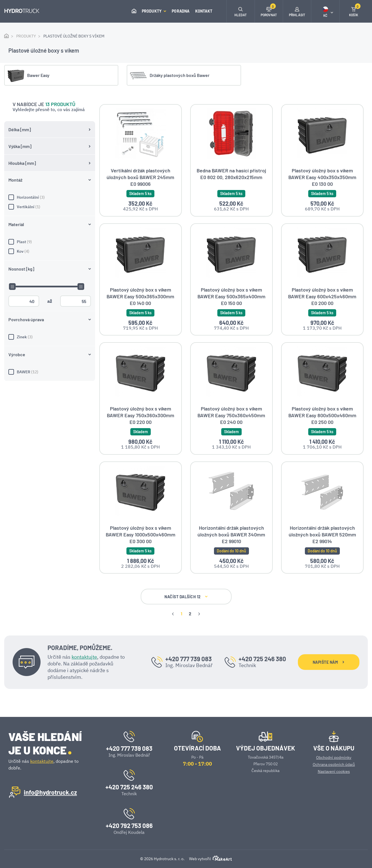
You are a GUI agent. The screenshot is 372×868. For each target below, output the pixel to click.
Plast (50, 213)
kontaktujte (84, 656)
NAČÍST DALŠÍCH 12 (186, 596)
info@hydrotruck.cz (50, 792)
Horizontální (50, 168)
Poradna (181, 11)
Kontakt (204, 11)
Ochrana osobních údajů (334, 764)
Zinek (50, 308)
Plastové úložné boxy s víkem (74, 36)
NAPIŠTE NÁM (329, 662)
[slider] (12, 258)
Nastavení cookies (334, 771)
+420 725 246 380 (262, 658)
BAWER (50, 343)
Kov (50, 222)
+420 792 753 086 (129, 825)
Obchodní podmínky (334, 757)
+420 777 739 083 (189, 658)
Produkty (154, 11)
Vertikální (50, 178)
